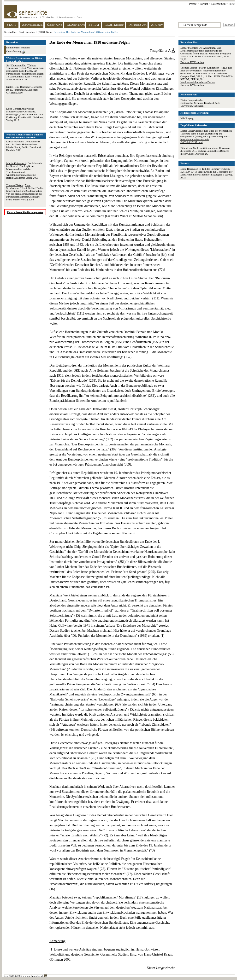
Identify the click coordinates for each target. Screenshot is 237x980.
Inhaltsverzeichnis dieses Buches (198, 82)
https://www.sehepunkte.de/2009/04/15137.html (195, 141)
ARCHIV (157, 25)
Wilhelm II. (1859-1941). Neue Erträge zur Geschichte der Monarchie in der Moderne (206, 172)
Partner (204, 4)
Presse (193, 4)
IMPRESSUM (138, 25)
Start (21, 32)
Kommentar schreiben (18, 47)
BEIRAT (94, 25)
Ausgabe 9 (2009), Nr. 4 (39, 32)
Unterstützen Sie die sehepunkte (25, 212)
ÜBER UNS (55, 25)
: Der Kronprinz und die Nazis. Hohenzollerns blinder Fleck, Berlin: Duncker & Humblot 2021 (24, 146)
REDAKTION (76, 25)
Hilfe (232, 4)
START (11, 25)
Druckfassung (16, 52)
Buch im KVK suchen (192, 62)
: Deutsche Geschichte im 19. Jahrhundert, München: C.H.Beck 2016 (24, 90)
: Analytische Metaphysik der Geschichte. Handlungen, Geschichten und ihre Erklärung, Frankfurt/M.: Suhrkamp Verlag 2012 (25, 114)
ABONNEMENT (33, 25)
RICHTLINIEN (114, 25)
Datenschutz (218, 4)
